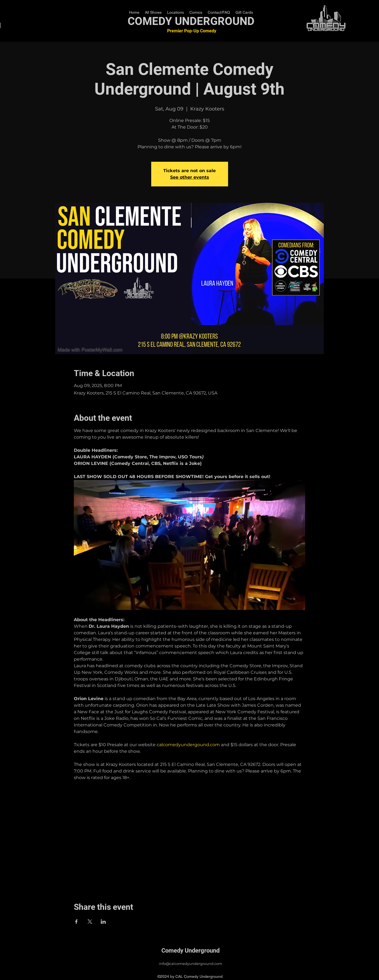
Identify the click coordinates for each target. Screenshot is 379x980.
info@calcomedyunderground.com (191, 964)
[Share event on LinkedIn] (103, 922)
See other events (190, 177)
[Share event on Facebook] (76, 922)
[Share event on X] (90, 922)
